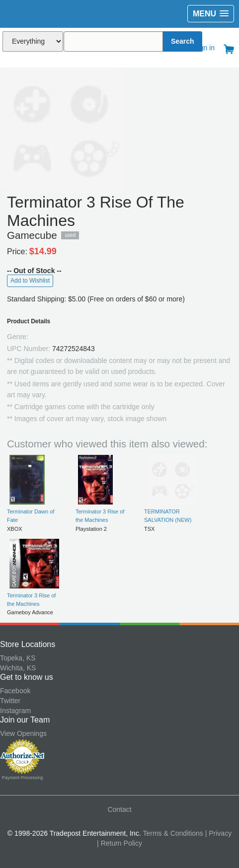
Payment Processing (23, 778)
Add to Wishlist (30, 281)
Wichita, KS (18, 668)
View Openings (23, 733)
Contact (119, 809)
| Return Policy (119, 843)
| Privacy (218, 833)
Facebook (15, 691)
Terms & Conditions (173, 833)
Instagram (15, 711)
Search (183, 41)
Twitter (10, 701)
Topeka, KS (18, 658)
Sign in (204, 48)
